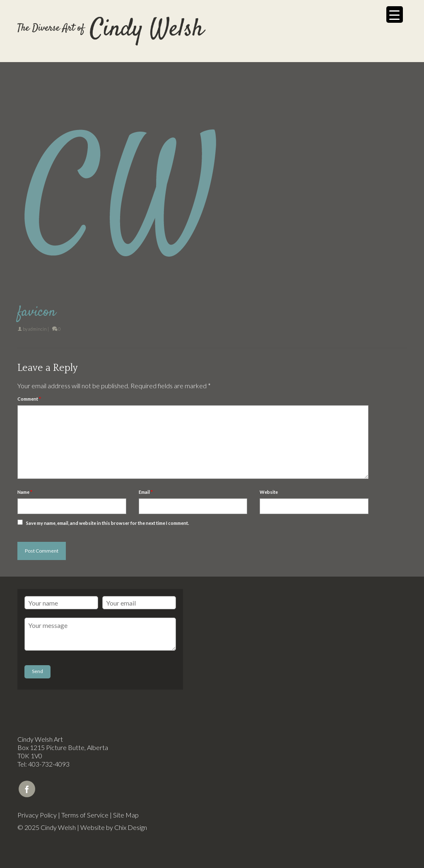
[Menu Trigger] (395, 14)
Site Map (126, 815)
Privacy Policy (37, 815)
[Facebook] (27, 789)
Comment (29, 399)
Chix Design (131, 827)
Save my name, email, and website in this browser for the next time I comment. (107, 523)
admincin (37, 329)
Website (269, 492)
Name (25, 492)
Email (146, 492)
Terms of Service (85, 815)
